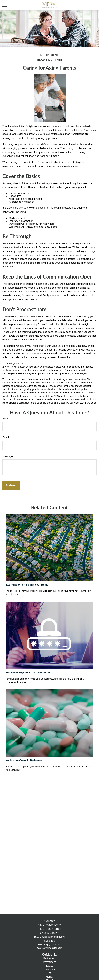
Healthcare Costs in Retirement (24, 760)
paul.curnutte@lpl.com (49, 948)
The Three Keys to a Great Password (28, 673)
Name (6, 419)
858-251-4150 (54, 925)
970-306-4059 (54, 929)
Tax (49, 973)
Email (6, 437)
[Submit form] (11, 485)
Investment (49, 962)
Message (8, 456)
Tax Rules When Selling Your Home (27, 585)
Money (49, 977)
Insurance (49, 969)
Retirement (49, 958)
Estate (49, 966)
